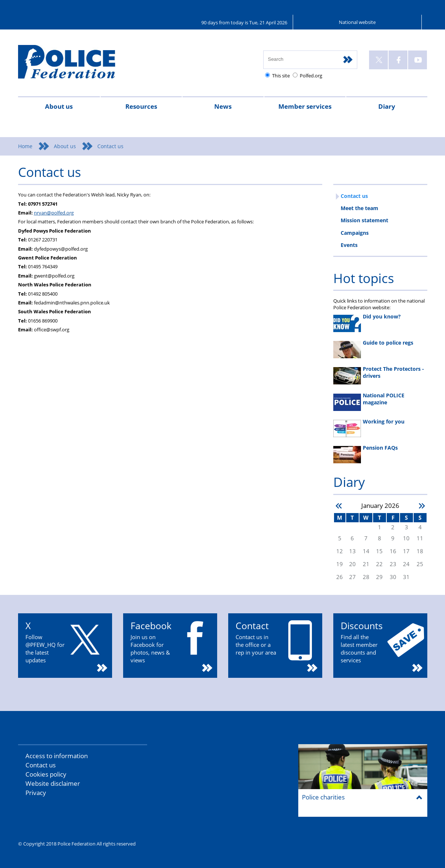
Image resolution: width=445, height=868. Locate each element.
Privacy (36, 793)
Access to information (57, 756)
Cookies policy (46, 774)
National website (357, 22)
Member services (305, 106)
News (223, 106)
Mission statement (364, 220)
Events (349, 245)
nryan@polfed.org (54, 213)
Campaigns (355, 233)
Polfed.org (311, 76)
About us (59, 106)
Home (25, 146)
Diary (387, 106)
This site (281, 76)
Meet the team (359, 208)
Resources (141, 106)
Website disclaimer (53, 783)
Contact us (354, 196)
